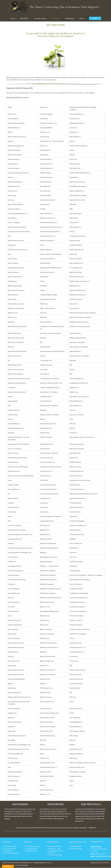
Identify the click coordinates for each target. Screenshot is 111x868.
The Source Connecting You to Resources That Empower (64, 7)
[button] (95, 19)
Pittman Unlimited (103, 863)
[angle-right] (9, 847)
